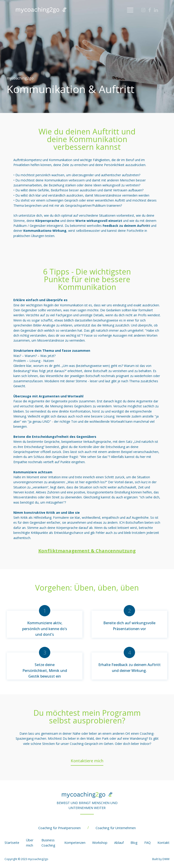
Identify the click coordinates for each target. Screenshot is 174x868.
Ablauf (119, 843)
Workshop (100, 843)
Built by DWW (161, 859)
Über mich (30, 843)
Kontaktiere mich (87, 761)
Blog (134, 843)
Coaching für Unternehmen (116, 828)
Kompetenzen (75, 843)
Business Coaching (48, 843)
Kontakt (163, 843)
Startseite (12, 843)
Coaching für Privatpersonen (59, 828)
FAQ (147, 843)
